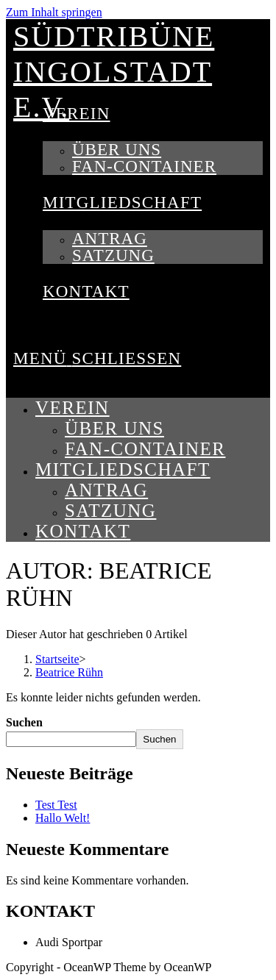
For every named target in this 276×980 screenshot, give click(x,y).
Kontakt (83, 531)
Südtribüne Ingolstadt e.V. (114, 72)
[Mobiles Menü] (97, 358)
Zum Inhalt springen (54, 12)
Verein (72, 408)
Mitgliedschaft (123, 469)
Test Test (56, 805)
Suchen (24, 722)
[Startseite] (57, 659)
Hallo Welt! (63, 818)
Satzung (110, 511)
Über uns (114, 428)
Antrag (106, 490)
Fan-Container (145, 449)
